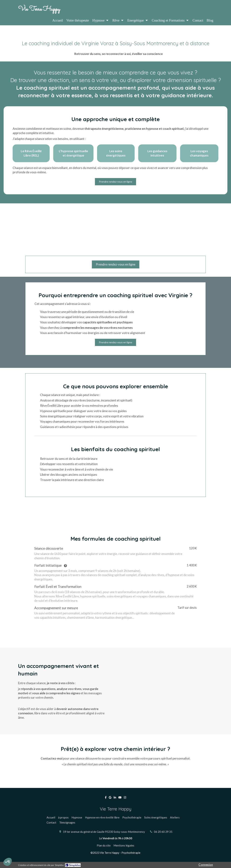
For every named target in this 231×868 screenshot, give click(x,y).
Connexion (206, 865)
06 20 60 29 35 (163, 832)
